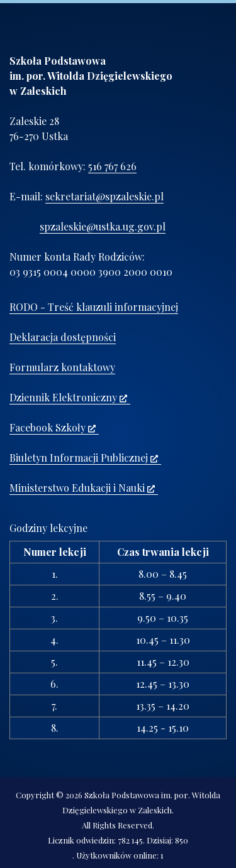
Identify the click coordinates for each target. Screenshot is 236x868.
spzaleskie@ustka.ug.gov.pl (103, 226)
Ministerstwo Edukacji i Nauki (82, 488)
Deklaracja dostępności (63, 337)
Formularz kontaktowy (62, 367)
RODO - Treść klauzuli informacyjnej (94, 307)
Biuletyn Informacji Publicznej (84, 458)
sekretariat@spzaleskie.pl (104, 196)
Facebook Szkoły (53, 427)
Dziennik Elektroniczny (68, 397)
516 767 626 (112, 166)
